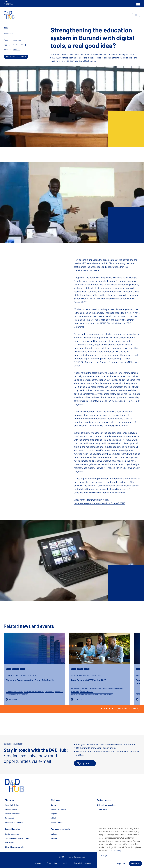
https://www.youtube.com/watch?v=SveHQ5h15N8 (99, 503)
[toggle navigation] (136, 15)
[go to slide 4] (110, 709)
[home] (9, 15)
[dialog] (121, 846)
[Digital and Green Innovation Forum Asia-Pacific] (34, 669)
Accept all (136, 863)
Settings (103, 855)
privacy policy (115, 850)
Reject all (121, 863)
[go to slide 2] (104, 709)
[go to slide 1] (101, 709)
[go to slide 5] (112, 709)
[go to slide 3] (107, 709)
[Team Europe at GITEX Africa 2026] (100, 669)
